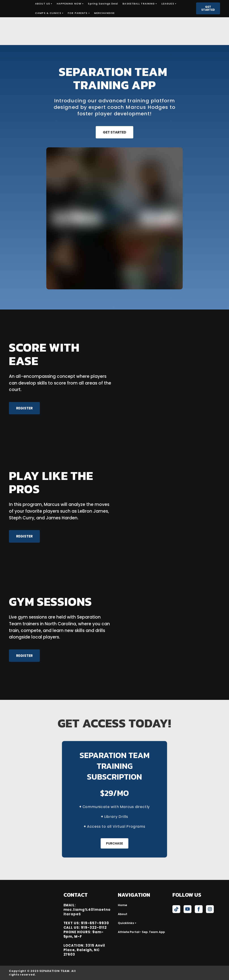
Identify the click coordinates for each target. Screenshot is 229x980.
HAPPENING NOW (69, 4)
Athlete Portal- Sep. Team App (141, 932)
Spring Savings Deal (103, 4)
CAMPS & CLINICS (48, 13)
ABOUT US (43, 4)
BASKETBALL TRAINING (139, 4)
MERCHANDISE (104, 13)
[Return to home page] (19, 8)
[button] (208, 8)
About (123, 914)
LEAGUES (168, 4)
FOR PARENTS (78, 13)
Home (122, 905)
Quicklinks (126, 923)
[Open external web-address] (196, 973)
